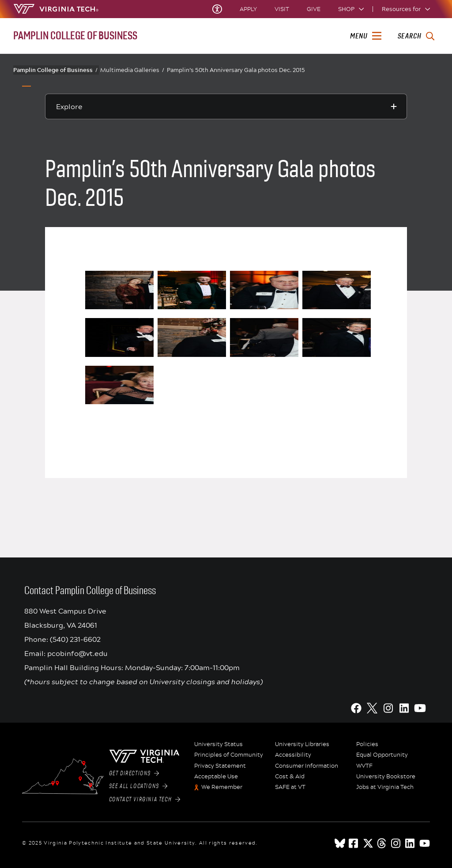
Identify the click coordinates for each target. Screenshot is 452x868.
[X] (372, 708)
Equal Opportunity (382, 755)
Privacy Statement (220, 766)
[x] (368, 843)
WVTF (364, 766)
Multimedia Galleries (132, 70)
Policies (367, 744)
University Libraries (302, 744)
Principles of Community (229, 755)
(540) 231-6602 (75, 639)
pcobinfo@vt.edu (77, 653)
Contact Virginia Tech (145, 800)
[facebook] (354, 843)
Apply (248, 9)
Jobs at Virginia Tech (385, 787)
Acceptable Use (216, 777)
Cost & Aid (290, 777)
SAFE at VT (290, 787)
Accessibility (293, 755)
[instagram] (396, 843)
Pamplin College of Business (55, 70)
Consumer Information (307, 766)
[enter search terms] (416, 36)
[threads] (382, 843)
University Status (218, 744)
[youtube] (425, 843)
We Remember (222, 787)
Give (314, 9)
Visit (282, 9)
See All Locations (138, 786)
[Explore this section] (226, 106)
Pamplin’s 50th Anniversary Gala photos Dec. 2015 (236, 70)
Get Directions (134, 773)
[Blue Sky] (340, 843)
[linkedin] (411, 843)
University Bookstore (386, 777)
